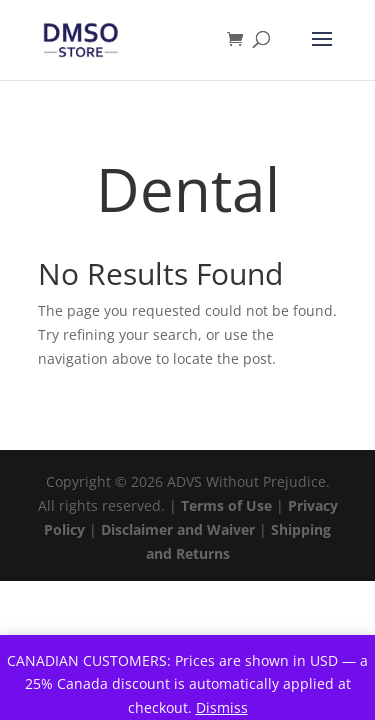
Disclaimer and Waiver (178, 529)
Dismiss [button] (222, 707)
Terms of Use (226, 505)
